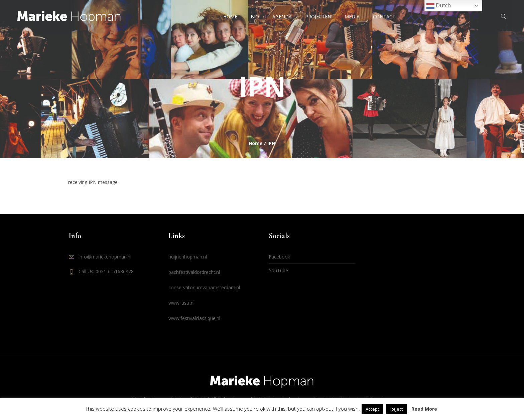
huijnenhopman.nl (188, 257)
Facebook (279, 257)
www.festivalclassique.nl (194, 318)
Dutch (439, 6)
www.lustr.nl (181, 303)
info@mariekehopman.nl (105, 257)
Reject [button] (397, 409)
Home (256, 143)
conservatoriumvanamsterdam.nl (204, 287)
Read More (424, 409)
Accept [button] (372, 409)
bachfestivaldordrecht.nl (194, 272)
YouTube (278, 270)
